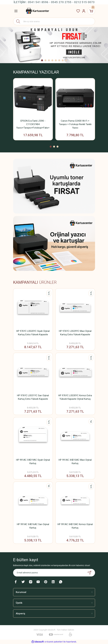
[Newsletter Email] (54, 573)
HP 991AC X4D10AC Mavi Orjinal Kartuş (75, 462)
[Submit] (89, 573)
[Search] (54, 21)
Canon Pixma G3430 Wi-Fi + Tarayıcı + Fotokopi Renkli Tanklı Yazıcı (75, 124)
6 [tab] (59, 60)
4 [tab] (52, 60)
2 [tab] (45, 60)
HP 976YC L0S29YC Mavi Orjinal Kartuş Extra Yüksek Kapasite (75, 333)
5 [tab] (56, 60)
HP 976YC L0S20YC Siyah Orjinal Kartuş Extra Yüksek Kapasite (33, 333)
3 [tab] (49, 60)
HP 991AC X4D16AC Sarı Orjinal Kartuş (33, 526)
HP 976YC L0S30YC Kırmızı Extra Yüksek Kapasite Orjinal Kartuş (75, 397)
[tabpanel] (54, 45)
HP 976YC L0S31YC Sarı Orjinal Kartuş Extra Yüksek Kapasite (33, 397)
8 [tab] (66, 60)
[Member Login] (84, 11)
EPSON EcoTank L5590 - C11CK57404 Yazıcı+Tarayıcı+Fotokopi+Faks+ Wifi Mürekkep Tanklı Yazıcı (33, 124)
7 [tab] (63, 60)
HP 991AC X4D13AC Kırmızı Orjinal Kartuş (75, 526)
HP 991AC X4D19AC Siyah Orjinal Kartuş (33, 462)
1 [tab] (42, 60)
